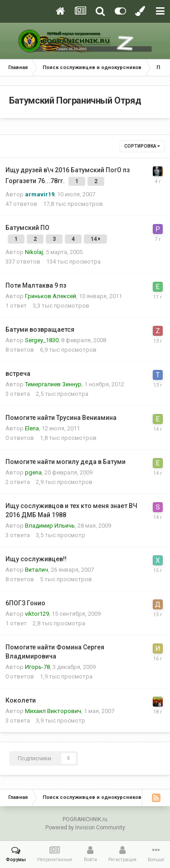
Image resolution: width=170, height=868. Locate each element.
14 (95, 239)
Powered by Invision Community (85, 828)
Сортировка (142, 146)
